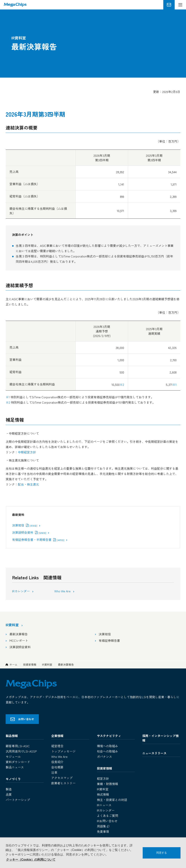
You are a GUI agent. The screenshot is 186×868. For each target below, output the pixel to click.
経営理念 (57, 746)
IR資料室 (47, 664)
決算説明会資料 (29, 532)
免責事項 (103, 831)
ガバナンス (104, 756)
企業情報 (57, 736)
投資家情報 (30, 664)
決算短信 (25, 525)
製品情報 (12, 736)
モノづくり (13, 779)
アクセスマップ (62, 778)
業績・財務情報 (107, 784)
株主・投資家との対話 (112, 800)
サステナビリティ (109, 736)
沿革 (54, 772)
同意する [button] (162, 853)
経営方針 (103, 778)
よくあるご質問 (107, 816)
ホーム (13, 664)
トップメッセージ (63, 751)
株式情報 (103, 794)
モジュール (13, 756)
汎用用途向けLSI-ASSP (21, 751)
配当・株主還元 (28, 484)
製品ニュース (15, 767)
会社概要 (57, 767)
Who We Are (63, 591)
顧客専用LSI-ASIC (18, 746)
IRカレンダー (21, 591)
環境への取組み (107, 746)
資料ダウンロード (18, 762)
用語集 (104, 826)
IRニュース (104, 805)
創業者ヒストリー (63, 783)
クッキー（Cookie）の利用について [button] (31, 860)
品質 (9, 794)
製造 (9, 789)
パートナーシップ (18, 800)
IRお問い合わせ (107, 821)
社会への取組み (107, 751)
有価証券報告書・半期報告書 (38, 540)
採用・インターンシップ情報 (160, 738)
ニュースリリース (154, 753)
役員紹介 (57, 762)
